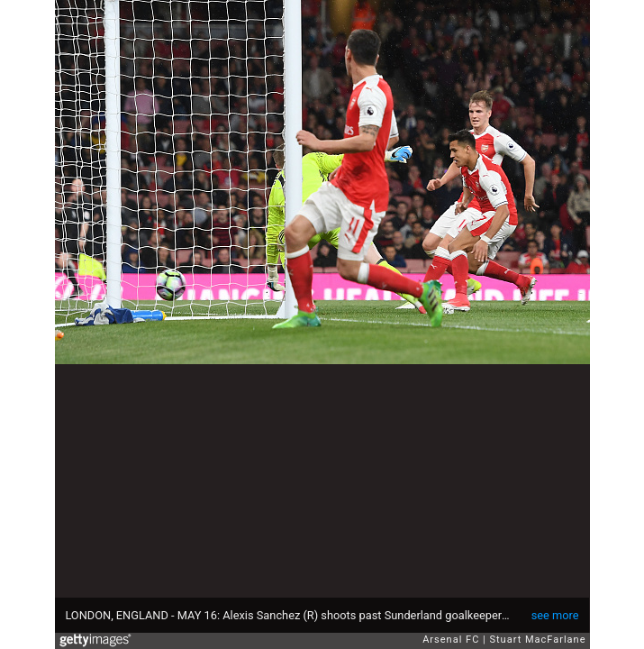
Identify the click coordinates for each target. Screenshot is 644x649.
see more (555, 615)
